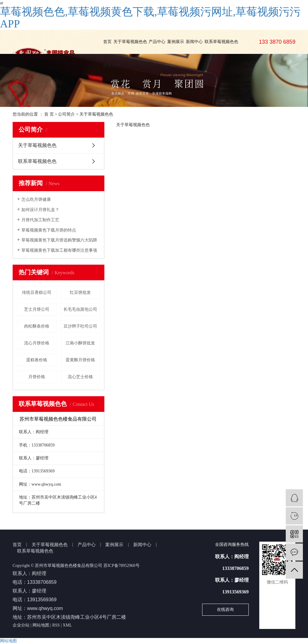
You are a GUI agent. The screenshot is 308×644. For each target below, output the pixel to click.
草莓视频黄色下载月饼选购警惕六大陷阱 (59, 240)
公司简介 (66, 114)
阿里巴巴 (112, 66)
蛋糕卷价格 (37, 360)
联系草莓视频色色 (221, 42)
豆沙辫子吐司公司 (80, 326)
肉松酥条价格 (37, 326)
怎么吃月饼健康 (36, 199)
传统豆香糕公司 (37, 292)
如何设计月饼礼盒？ (40, 210)
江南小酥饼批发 (80, 343)
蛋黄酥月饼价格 (80, 360)
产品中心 (157, 42)
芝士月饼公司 (37, 309)
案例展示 (176, 42)
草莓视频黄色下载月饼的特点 (49, 230)
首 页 (49, 114)
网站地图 (41, 625)
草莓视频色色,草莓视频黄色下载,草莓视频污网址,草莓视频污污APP (150, 18)
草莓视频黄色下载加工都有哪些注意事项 (59, 250)
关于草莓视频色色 (130, 42)
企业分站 (21, 625)
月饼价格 (37, 377)
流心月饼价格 (37, 343)
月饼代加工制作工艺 (40, 220)
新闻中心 (194, 42)
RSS (56, 625)
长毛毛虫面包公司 (80, 309)
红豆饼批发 (80, 292)
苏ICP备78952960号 (122, 566)
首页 (107, 42)
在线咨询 (225, 610)
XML (67, 625)
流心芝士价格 (80, 377)
